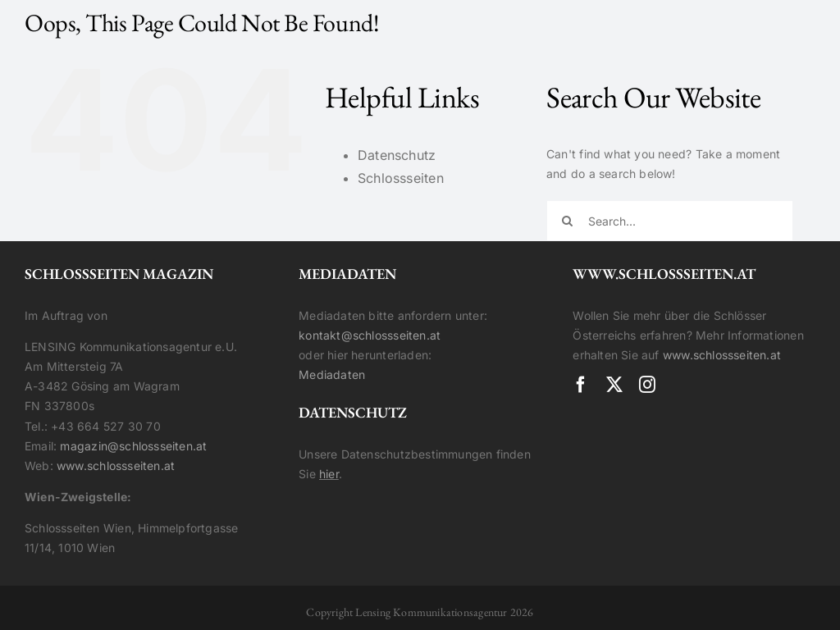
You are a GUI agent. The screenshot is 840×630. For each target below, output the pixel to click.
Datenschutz (397, 155)
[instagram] (647, 385)
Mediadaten (332, 374)
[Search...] (670, 221)
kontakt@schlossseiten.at (370, 335)
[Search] (567, 221)
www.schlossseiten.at (116, 466)
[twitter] (614, 385)
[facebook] (581, 385)
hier (329, 474)
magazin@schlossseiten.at (133, 446)
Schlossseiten (401, 178)
